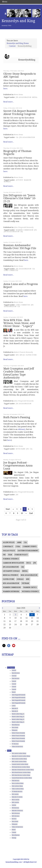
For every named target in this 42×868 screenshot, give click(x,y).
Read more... (9, 102)
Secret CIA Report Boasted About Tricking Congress (20, 112)
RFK (17, 355)
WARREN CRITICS (30, 587)
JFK (35, 230)
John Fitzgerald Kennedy (24, 227)
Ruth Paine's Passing (17, 417)
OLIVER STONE (31, 355)
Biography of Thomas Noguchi (17, 153)
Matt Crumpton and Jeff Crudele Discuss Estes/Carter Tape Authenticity (19, 373)
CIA (17, 137)
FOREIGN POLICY (21, 555)
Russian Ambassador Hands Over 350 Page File (20, 247)
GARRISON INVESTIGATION (13, 563)
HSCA (29, 563)
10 (22, 513)
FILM (10, 555)
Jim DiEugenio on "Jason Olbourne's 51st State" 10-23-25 (20, 198)
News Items (18, 95)
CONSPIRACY (8, 546)
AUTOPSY (19, 180)
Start (8, 509)
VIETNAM (25, 583)
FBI (4, 555)
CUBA (18, 546)
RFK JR (22, 355)
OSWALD (20, 579)
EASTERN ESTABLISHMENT (28, 551)
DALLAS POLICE (9, 551)
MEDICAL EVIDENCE (11, 575)
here (5, 89)
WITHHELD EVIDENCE (30, 591)
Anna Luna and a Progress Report (21, 286)
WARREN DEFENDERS (11, 591)
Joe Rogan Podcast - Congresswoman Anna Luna (18, 466)
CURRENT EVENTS (30, 546)
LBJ (22, 232)
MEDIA (35, 97)
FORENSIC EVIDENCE (11, 559)
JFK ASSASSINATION (23, 97)
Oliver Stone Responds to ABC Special (20, 75)
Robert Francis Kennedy (23, 352)
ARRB (19, 542)
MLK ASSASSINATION (29, 575)
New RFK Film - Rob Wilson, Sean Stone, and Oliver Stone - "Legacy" (19, 323)
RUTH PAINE (20, 449)
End (31, 513)
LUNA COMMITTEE (11, 270)
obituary (22, 429)
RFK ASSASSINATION (11, 583)
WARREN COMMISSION (24, 230)
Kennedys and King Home (18, 43)
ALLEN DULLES (9, 542)
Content (12, 46)
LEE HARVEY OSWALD (11, 571)
